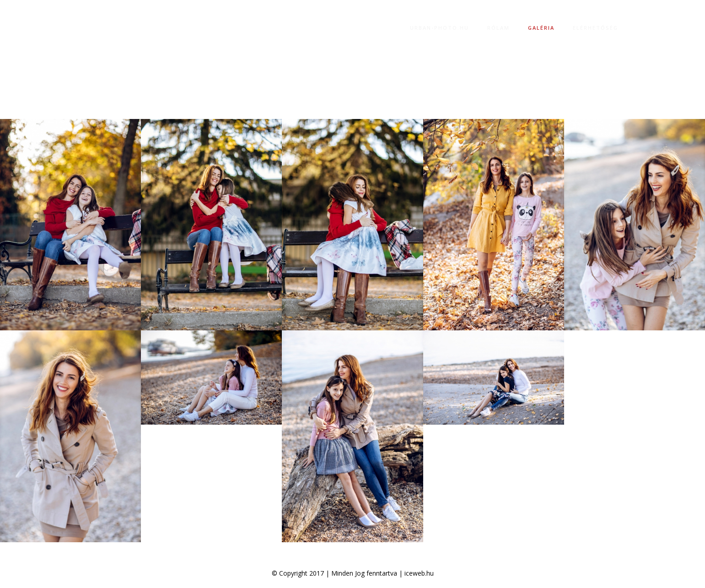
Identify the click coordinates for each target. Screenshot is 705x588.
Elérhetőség (595, 28)
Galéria (541, 28)
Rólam (498, 28)
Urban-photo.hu (439, 28)
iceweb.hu (419, 573)
